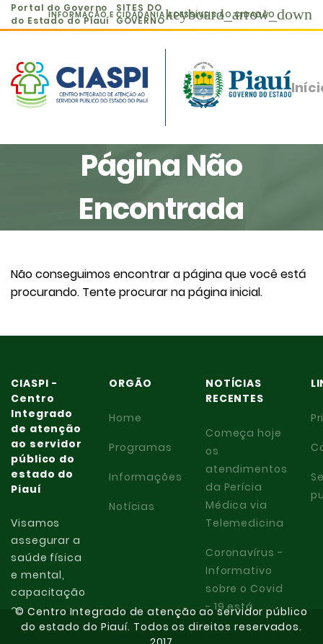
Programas (141, 447)
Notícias (132, 506)
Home (125, 418)
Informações (146, 477)
